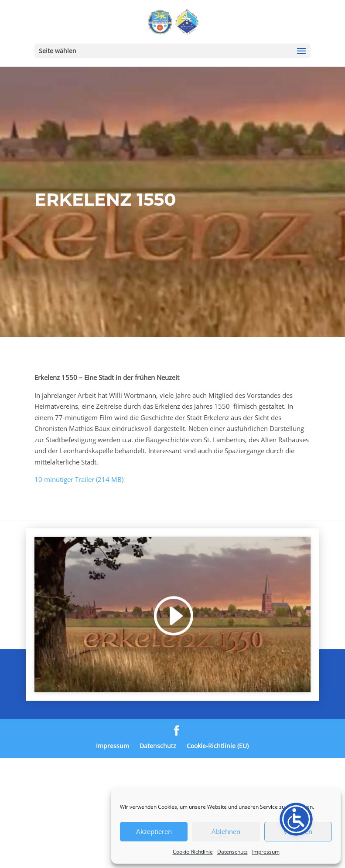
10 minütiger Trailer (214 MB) (79, 479)
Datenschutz (232, 852)
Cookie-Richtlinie (193, 852)
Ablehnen (226, 831)
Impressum (266, 852)
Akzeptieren (154, 831)
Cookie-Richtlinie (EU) (218, 746)
